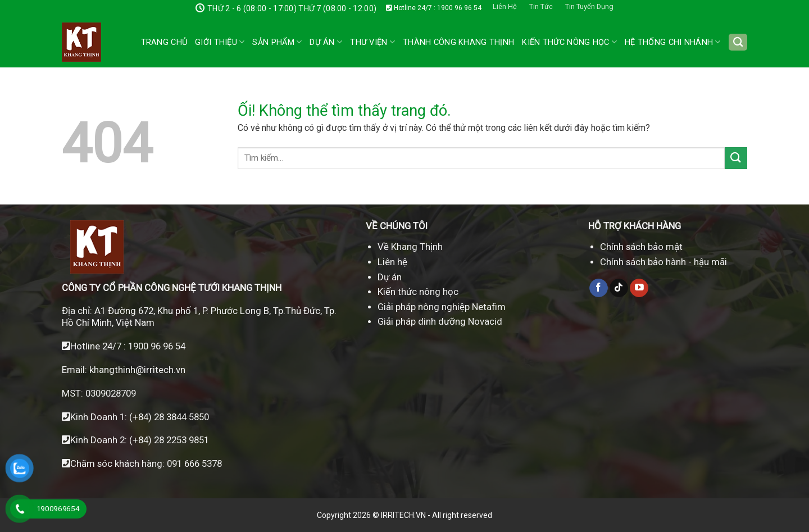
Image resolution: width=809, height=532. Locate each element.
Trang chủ (164, 42)
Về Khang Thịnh (410, 247)
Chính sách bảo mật (641, 247)
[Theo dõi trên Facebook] (599, 288)
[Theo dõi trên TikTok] (619, 288)
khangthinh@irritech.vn (136, 370)
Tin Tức (541, 6)
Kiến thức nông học (418, 292)
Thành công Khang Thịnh (458, 42)
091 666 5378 (194, 463)
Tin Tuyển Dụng (589, 6)
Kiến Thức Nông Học (569, 42)
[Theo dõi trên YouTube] (639, 288)
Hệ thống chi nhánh (673, 42)
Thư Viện (372, 42)
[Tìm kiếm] (738, 42)
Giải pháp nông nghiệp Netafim (442, 307)
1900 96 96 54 (157, 346)
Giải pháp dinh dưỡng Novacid (440, 321)
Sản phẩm (277, 42)
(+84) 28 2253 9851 (169, 440)
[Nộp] (736, 158)
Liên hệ (392, 262)
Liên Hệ (505, 6)
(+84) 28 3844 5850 (169, 417)
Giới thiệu (220, 42)
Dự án (326, 42)
